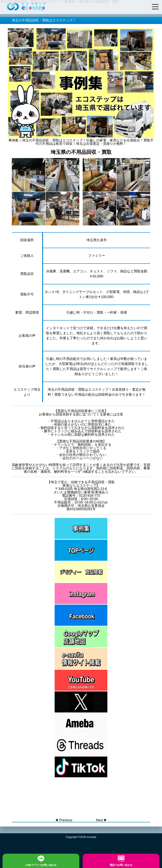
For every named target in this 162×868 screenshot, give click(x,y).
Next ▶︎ (102, 820)
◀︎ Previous (64, 820)
